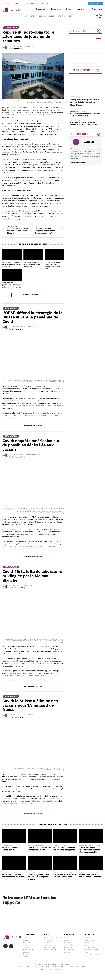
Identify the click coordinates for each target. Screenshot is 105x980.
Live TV (82, 9)
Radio (52, 16)
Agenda (86, 943)
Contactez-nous (18, 4)
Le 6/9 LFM (67, 941)
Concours (73, 16)
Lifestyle (61, 16)
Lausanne (27, 943)
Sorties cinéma (89, 941)
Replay (70, 9)
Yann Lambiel (68, 943)
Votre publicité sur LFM (92, 955)
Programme (56, 9)
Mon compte (96, 3)
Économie (27, 953)
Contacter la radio (50, 946)
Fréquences (48, 943)
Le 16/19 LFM (68, 948)
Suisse (26, 948)
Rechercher (97, 9)
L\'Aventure (67, 953)
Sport (25, 957)
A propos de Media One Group (38, 4)
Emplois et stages (50, 948)
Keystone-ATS (17, 48)
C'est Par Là (68, 946)
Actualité (30, 16)
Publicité (7, 4)
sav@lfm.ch (84, 967)
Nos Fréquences (89, 948)
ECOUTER (40, 9)
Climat (26, 941)
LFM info (66, 938)
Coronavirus (28, 938)
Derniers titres (49, 941)
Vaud (25, 946)
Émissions (42, 16)
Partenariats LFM (50, 950)
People (86, 946)
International (28, 950)
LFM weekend (68, 950)
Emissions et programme (52, 938)
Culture (26, 955)
